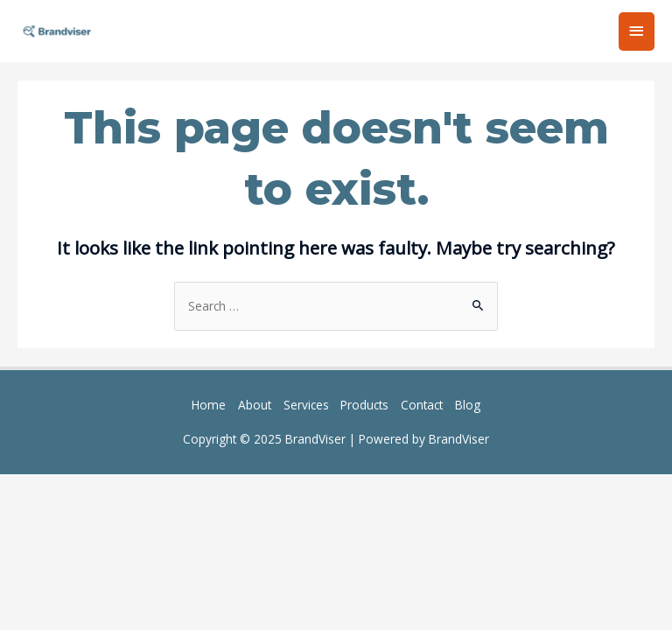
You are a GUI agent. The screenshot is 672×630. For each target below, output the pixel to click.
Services (306, 405)
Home (209, 405)
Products (364, 405)
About (255, 405)
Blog (468, 405)
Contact (422, 405)
